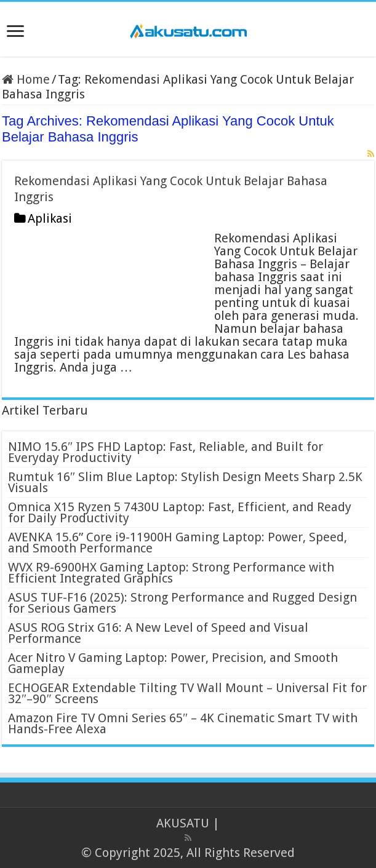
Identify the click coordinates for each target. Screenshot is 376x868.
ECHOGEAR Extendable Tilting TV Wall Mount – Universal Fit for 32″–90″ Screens (187, 693)
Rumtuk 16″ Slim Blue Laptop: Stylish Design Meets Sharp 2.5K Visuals (185, 482)
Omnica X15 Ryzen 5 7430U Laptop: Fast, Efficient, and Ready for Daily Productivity (180, 512)
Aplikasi (50, 218)
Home (26, 79)
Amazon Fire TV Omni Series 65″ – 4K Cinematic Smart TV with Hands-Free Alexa (183, 723)
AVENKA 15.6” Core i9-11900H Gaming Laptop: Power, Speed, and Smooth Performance (178, 543)
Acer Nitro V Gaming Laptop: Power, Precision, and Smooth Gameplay (173, 663)
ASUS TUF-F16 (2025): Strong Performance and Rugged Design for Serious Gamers (182, 603)
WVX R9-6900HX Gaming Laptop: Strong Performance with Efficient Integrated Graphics (171, 573)
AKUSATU (183, 823)
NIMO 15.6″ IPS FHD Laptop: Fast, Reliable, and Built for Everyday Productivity (166, 452)
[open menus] (15, 32)
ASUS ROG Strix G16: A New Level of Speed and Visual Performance (158, 633)
